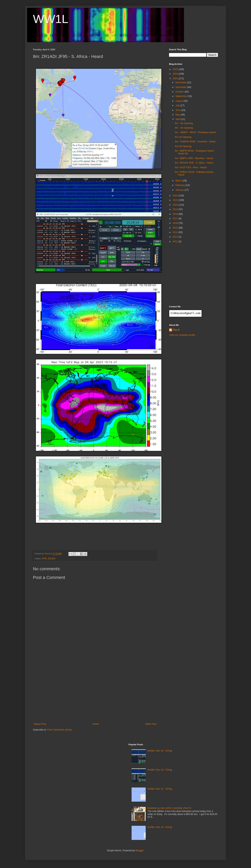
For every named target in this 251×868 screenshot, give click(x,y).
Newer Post (40, 724)
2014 (176, 232)
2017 (176, 219)
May (178, 115)
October (180, 92)
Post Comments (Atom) (60, 730)
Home (96, 724)
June (178, 110)
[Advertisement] (95, 693)
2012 (176, 242)
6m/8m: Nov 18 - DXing (160, 770)
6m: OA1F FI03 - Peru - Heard (191, 168)
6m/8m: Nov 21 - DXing (160, 789)
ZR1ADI (52, 559)
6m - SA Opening (184, 123)
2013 (176, 237)
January (180, 190)
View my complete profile (182, 335)
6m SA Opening (183, 137)
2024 (176, 74)
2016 (176, 223)
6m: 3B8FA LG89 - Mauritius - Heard (194, 158)
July (178, 105)
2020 (176, 205)
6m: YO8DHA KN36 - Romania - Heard (195, 142)
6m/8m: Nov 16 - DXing (160, 751)
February (181, 185)
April (178, 119)
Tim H (176, 330)
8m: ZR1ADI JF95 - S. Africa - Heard (194, 163)
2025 (176, 69)
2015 (176, 228)
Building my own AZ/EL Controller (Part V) (169, 808)
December (181, 82)
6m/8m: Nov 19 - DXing (160, 827)
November (181, 87)
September (182, 96)
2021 (176, 200)
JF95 (44, 559)
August (180, 101)
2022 (176, 196)
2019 (176, 209)
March (179, 181)
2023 (176, 79)
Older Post (151, 724)
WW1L (51, 19)
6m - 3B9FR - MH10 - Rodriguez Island (195, 132)
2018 (176, 214)
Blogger (140, 851)
